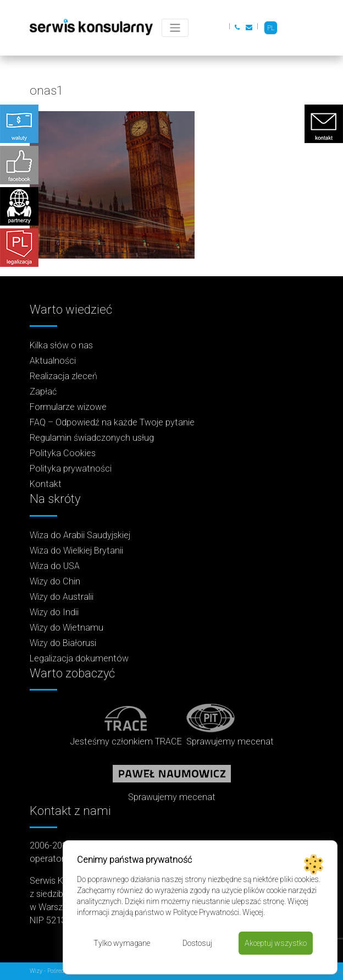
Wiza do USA (55, 566)
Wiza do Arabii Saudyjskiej (80, 535)
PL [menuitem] (271, 28)
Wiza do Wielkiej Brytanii (76, 551)
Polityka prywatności (71, 469)
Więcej (253, 912)
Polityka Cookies (63, 453)
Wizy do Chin (55, 581)
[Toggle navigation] (175, 28)
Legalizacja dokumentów (79, 658)
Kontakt (46, 484)
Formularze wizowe (68, 407)
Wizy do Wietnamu (67, 628)
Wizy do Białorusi (63, 643)
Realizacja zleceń (63, 376)
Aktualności (53, 361)
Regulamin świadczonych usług (92, 438)
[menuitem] (271, 28)
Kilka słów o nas (61, 345)
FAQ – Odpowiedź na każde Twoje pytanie (112, 422)
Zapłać (43, 392)
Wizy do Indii (54, 612)
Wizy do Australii (62, 597)
